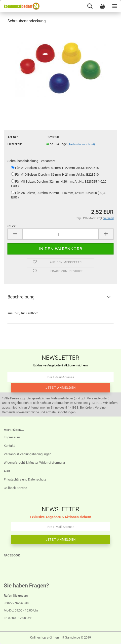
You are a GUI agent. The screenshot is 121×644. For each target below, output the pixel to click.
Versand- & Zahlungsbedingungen (27, 454)
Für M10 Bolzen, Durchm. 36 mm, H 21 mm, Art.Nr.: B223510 (55, 174)
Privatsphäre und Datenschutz (25, 479)
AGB (7, 471)
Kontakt (9, 446)
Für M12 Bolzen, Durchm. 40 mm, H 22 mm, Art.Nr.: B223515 (55, 168)
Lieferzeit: (15, 144)
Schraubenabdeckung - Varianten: (31, 161)
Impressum (12, 437)
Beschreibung (21, 297)
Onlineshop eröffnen (44, 637)
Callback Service (15, 488)
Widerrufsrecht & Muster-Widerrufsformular (34, 463)
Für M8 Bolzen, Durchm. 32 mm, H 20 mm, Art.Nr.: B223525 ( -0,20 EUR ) (59, 184)
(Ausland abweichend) (81, 144)
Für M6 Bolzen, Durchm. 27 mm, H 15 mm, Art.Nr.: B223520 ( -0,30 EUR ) (59, 195)
